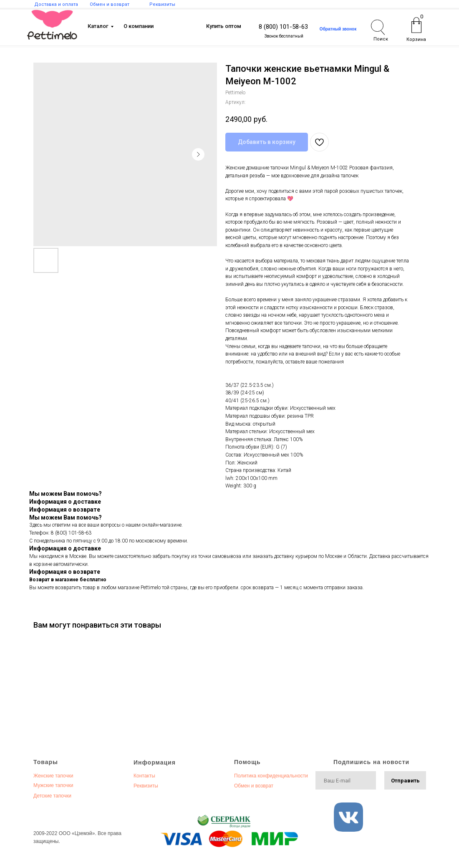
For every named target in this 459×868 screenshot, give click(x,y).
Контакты (144, 776)
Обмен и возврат (254, 786)
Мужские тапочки (53, 785)
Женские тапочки (53, 776)
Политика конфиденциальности (271, 776)
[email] (346, 780)
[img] (52, 25)
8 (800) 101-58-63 (283, 27)
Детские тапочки (52, 796)
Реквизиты (146, 786)
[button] (338, 29)
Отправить (405, 781)
